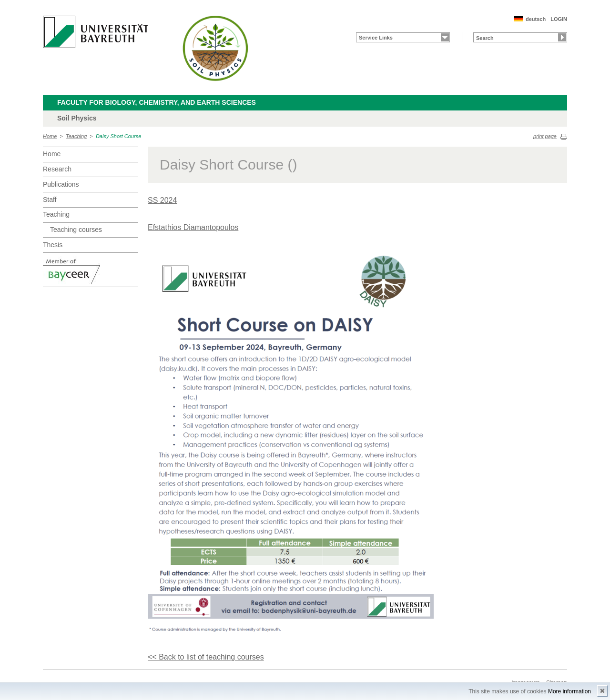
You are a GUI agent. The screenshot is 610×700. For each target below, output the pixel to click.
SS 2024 (162, 200)
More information (569, 691)
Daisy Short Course (118, 136)
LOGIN (559, 19)
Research (57, 169)
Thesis (53, 245)
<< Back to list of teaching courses (206, 657)
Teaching (76, 136)
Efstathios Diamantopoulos (193, 227)
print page (545, 136)
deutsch (536, 19)
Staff (50, 200)
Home (50, 136)
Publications (61, 184)
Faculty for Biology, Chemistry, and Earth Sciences (157, 102)
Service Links (376, 38)
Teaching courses (76, 230)
